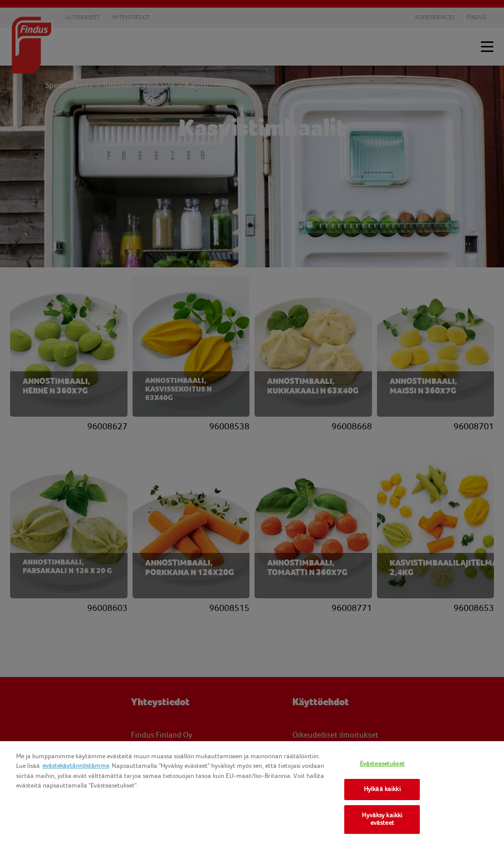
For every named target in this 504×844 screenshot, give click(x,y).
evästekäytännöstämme (76, 766)
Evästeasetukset (382, 764)
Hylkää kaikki (382, 789)
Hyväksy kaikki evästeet (382, 819)
